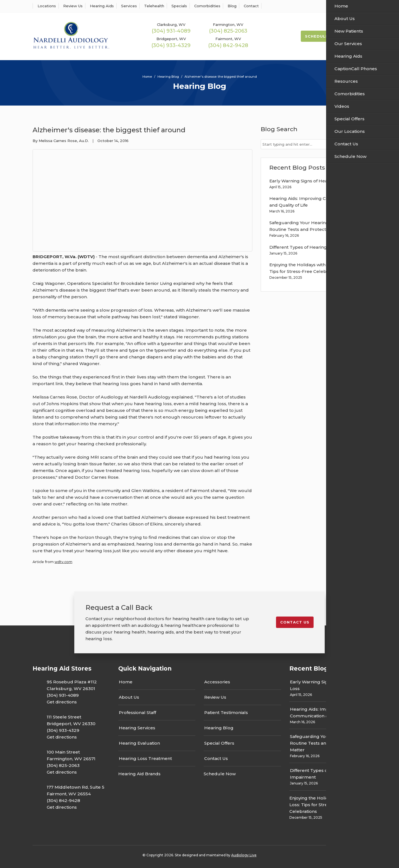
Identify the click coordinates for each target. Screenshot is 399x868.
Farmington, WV (228, 25)
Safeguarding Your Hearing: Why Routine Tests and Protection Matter (325, 743)
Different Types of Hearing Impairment (312, 247)
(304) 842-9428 (228, 45)
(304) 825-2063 (228, 31)
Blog (231, 6)
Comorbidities (206, 6)
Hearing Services (137, 728)
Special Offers (219, 743)
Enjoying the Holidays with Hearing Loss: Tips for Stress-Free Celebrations (327, 805)
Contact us (295, 622)
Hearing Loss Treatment (145, 758)
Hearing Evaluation (139, 743)
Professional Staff (137, 712)
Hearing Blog (219, 728)
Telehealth (153, 6)
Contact (250, 6)
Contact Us (216, 758)
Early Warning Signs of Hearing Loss (308, 181)
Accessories (217, 682)
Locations (46, 6)
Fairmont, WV (228, 39)
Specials (178, 6)
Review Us (72, 6)
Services (128, 6)
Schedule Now (323, 36)
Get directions (62, 702)
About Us (129, 697)
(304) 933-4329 (171, 45)
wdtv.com (63, 562)
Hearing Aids (101, 6)
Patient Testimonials (226, 712)
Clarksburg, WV (171, 25)
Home (126, 682)
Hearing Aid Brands (139, 774)
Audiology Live (244, 855)
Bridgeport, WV (171, 39)
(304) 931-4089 (171, 31)
